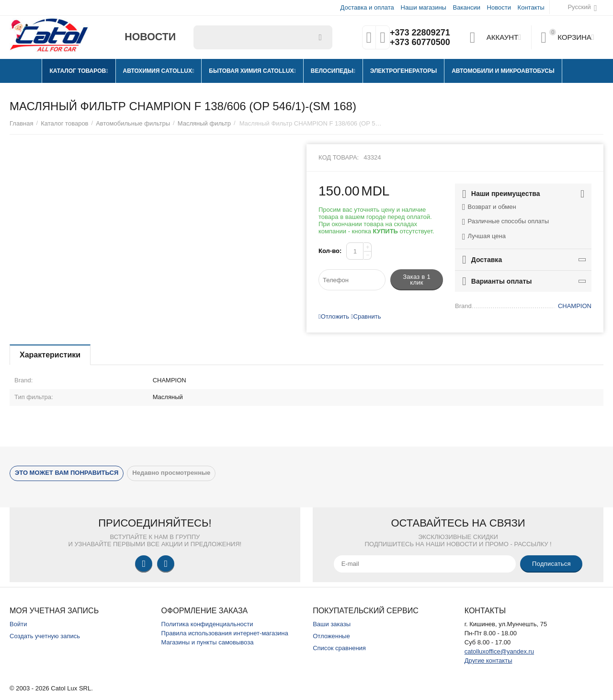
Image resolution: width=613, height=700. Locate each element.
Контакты (531, 7)
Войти (18, 624)
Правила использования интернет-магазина (225, 633)
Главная (22, 123)
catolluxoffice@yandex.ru (499, 651)
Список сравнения (339, 648)
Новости (499, 7)
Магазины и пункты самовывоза (208, 642)
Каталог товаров (64, 123)
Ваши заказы (332, 624)
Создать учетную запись (45, 636)
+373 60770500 (420, 42)
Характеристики (50, 355)
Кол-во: (330, 251)
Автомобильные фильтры (133, 123)
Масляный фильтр (204, 123)
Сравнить (366, 316)
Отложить (334, 316)
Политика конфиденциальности (207, 624)
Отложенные (331, 636)
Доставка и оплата (367, 7)
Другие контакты (488, 660)
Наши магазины (423, 7)
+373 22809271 (420, 33)
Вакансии (467, 7)
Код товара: (339, 157)
